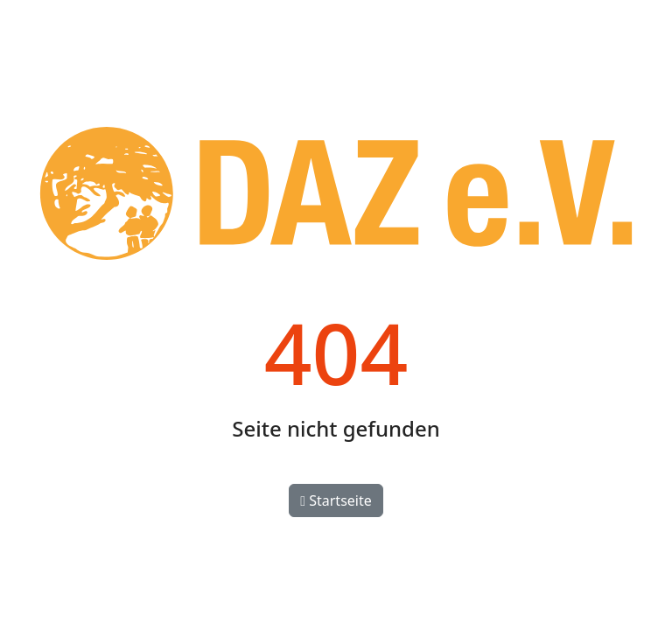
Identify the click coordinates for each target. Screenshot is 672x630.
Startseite (336, 500)
